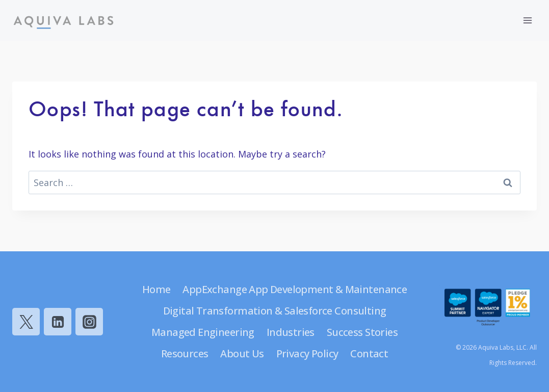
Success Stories (362, 332)
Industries (291, 332)
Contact (369, 354)
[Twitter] (26, 322)
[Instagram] (89, 322)
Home (156, 289)
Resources (185, 354)
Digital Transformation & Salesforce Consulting (275, 311)
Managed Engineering (203, 332)
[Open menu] (527, 20)
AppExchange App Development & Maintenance (295, 289)
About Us (242, 354)
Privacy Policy (307, 354)
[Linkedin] (58, 322)
